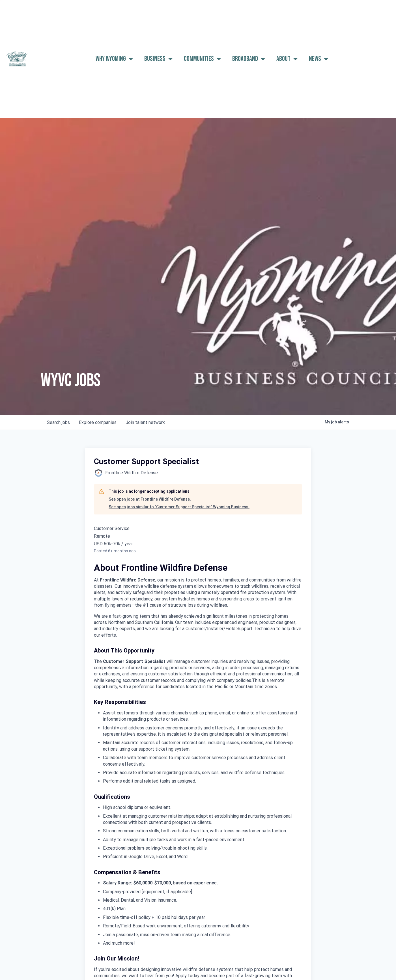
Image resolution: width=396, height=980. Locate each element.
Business (158, 59)
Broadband (249, 59)
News (318, 59)
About (287, 59)
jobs (58, 422)
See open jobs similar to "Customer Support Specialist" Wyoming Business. (179, 507)
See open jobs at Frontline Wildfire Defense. (150, 499)
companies (98, 422)
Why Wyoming (114, 59)
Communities (202, 59)
